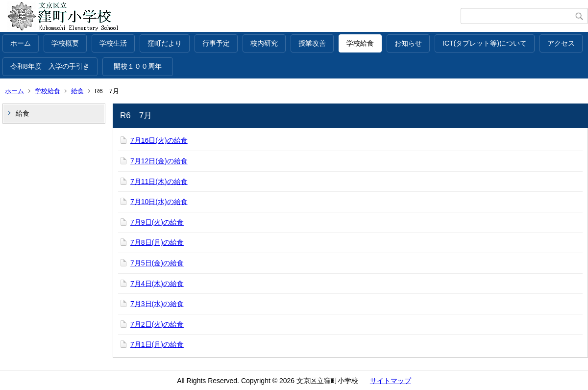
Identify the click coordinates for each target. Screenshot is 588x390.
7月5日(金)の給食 (157, 263)
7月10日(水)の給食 (159, 202)
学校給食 (360, 43)
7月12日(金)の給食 (159, 161)
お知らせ (408, 43)
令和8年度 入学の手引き (50, 66)
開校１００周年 (141, 66)
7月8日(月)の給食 (157, 242)
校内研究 (264, 43)
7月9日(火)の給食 (157, 222)
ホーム (21, 43)
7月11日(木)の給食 (159, 182)
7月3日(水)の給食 (157, 304)
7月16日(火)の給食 (159, 140)
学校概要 (65, 43)
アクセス (561, 43)
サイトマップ (391, 381)
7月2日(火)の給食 (157, 324)
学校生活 (113, 43)
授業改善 (312, 43)
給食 (77, 91)
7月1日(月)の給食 (157, 344)
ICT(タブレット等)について (485, 43)
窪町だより (165, 43)
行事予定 (216, 43)
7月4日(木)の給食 (157, 284)
